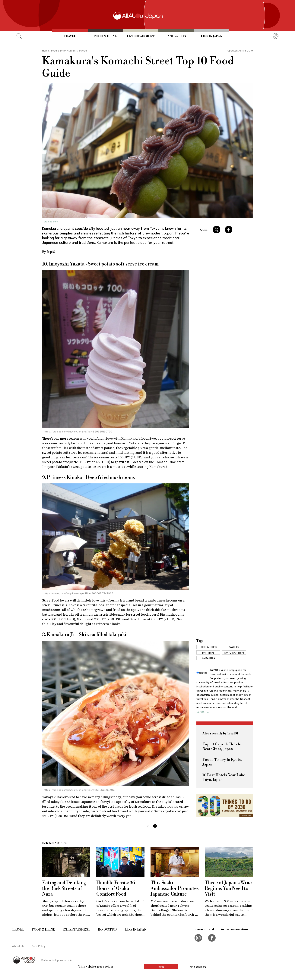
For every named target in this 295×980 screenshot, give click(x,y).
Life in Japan (212, 36)
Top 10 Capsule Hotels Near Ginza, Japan (222, 747)
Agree (161, 966)
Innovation (176, 36)
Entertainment (141, 36)
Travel (70, 36)
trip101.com (203, 712)
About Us (18, 946)
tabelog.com (51, 221)
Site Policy (39, 946)
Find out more (198, 966)
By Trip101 (49, 251)
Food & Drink (105, 36)
